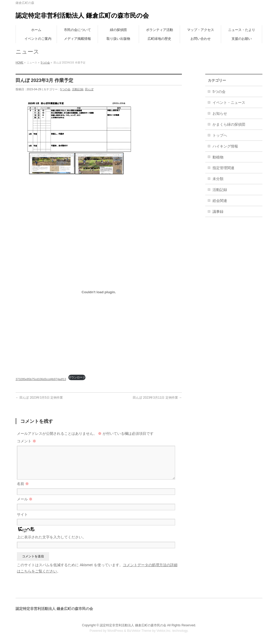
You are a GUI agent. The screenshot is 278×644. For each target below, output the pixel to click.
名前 (23, 484)
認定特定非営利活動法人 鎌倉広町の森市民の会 (82, 15)
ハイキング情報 (225, 146)
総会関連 (220, 201)
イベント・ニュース (229, 103)
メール (25, 499)
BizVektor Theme (139, 631)
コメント (27, 441)
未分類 (218, 179)
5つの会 (45, 63)
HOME (19, 63)
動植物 (218, 157)
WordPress (115, 631)
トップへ (220, 135)
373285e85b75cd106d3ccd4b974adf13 (41, 379)
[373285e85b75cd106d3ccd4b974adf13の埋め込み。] (99, 292)
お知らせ (220, 113)
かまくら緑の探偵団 (229, 124)
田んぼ (89, 89)
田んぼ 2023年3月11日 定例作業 (157, 398)
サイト (22, 514)
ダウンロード (77, 377)
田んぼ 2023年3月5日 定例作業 (39, 398)
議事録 (218, 212)
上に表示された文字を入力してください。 (51, 537)
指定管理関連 (223, 168)
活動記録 (78, 89)
